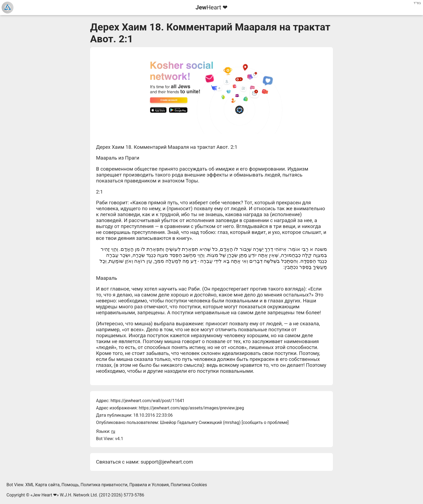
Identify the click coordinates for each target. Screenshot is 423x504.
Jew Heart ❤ (45, 495)
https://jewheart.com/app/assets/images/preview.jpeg (191, 408)
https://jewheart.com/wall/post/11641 (148, 401)
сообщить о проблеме (265, 422)
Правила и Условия (149, 485)
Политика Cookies (189, 485)
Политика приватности (104, 485)
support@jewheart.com (167, 462)
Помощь (70, 485)
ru (113, 431)
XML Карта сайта (42, 485)
